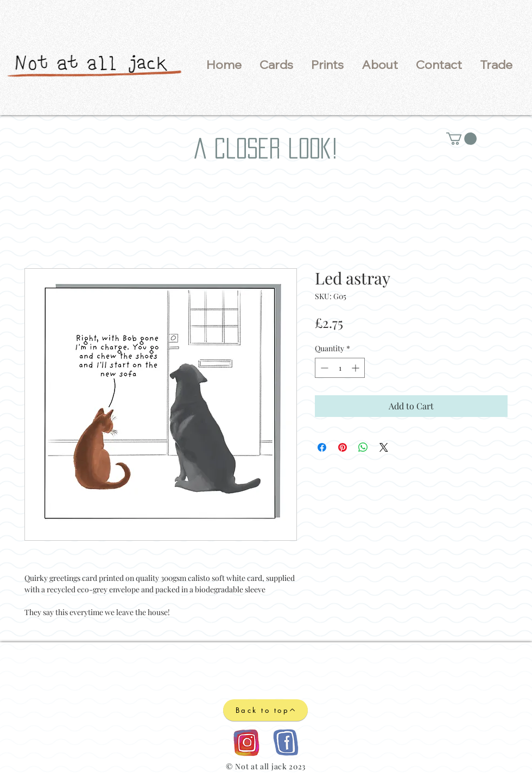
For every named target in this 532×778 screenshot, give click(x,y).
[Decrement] (323, 368)
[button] (276, 65)
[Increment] (356, 368)
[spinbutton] (340, 368)
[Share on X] (384, 447)
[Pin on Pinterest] (343, 447)
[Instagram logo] (246, 742)
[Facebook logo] (285, 742)
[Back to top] (265, 710)
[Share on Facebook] (322, 447)
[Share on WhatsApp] (363, 447)
